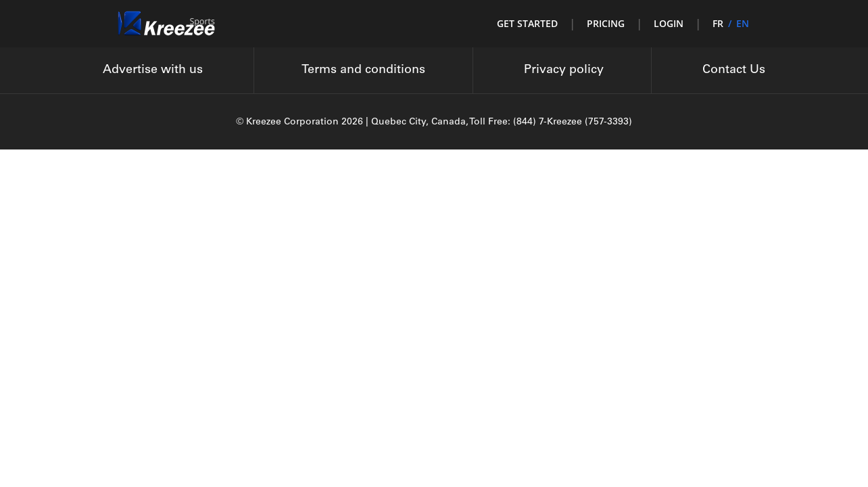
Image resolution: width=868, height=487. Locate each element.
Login (669, 23)
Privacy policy (564, 70)
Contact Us (734, 70)
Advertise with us (153, 70)
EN (743, 23)
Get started (527, 23)
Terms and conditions (363, 70)
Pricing (606, 23)
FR (718, 23)
